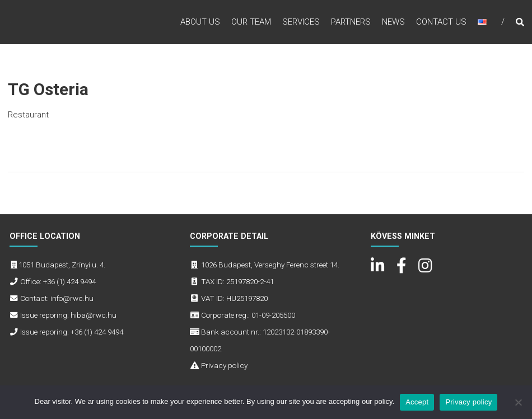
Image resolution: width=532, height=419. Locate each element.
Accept (417, 402)
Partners (351, 22)
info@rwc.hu (72, 298)
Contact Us (441, 22)
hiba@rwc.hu (94, 315)
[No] (518, 402)
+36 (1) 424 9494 (69, 281)
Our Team (251, 22)
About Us (200, 22)
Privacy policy (224, 365)
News (393, 22)
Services (301, 22)
